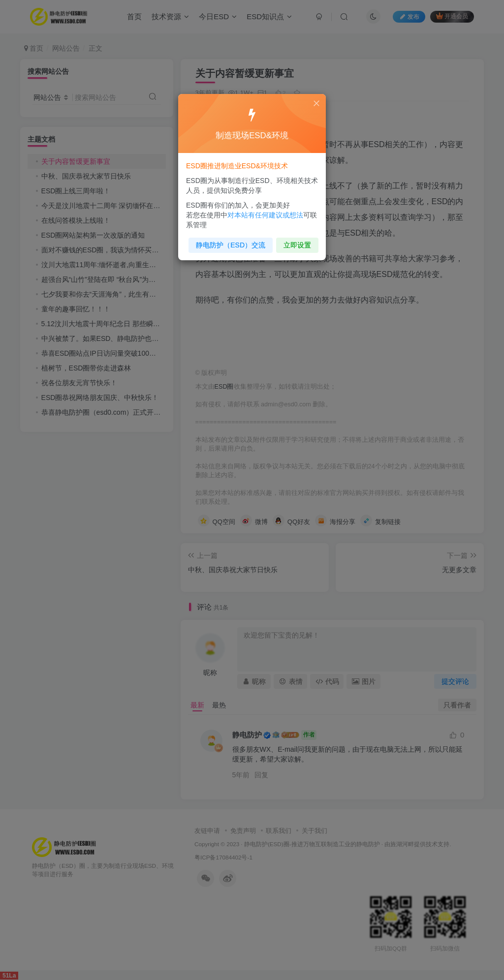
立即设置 (297, 245)
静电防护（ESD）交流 (231, 245)
